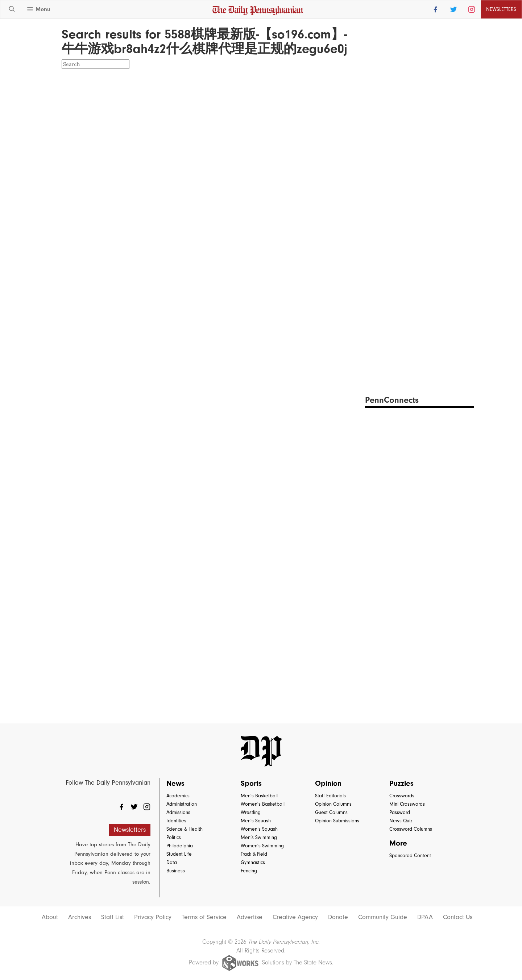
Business (176, 871)
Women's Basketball (263, 804)
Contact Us (458, 917)
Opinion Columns (333, 804)
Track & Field (254, 854)
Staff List (113, 917)
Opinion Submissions (337, 821)
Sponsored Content (410, 856)
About (50, 917)
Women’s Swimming (262, 846)
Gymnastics (253, 862)
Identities (176, 821)
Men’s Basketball (259, 796)
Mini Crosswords (407, 804)
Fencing (249, 871)
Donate (338, 917)
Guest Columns (331, 812)
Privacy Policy (153, 917)
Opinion (328, 783)
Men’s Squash (256, 821)
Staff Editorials (330, 796)
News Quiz (401, 821)
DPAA (425, 917)
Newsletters (501, 9)
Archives (80, 917)
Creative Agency (295, 917)
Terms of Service (204, 917)
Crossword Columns (411, 829)
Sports (251, 783)
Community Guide (383, 917)
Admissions (178, 812)
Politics (174, 837)
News (175, 783)
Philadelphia (180, 846)
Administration (182, 804)
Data (172, 862)
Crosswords (402, 796)
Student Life (179, 854)
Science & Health (185, 829)
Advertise (250, 917)
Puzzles (401, 783)
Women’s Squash (259, 829)
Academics (178, 796)
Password (400, 812)
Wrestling (251, 812)
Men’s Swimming (259, 837)
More (398, 843)
